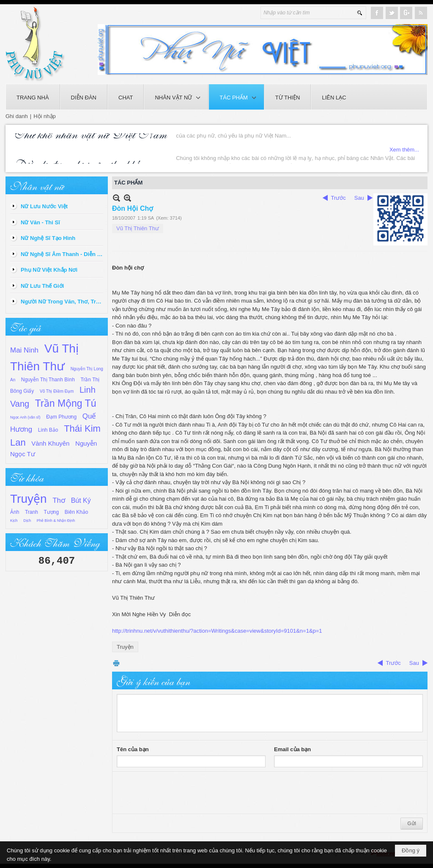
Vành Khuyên (50, 443)
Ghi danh (17, 116)
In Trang (116, 663)
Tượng (52, 512)
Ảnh (15, 512)
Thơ (59, 500)
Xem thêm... (404, 160)
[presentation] (181, 793)
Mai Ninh (24, 350)
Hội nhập (45, 116)
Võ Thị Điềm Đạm (57, 391)
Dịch (27, 521)
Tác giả (25, 327)
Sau (359, 198)
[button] (176, 97)
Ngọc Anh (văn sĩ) (25, 417)
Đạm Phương (61, 417)
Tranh (32, 512)
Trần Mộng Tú (66, 403)
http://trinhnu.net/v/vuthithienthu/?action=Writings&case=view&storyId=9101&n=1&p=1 (217, 631)
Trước (338, 198)
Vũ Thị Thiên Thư (138, 228)
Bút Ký (81, 500)
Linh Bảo (48, 430)
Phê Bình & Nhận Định (56, 521)
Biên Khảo (77, 512)
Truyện (29, 499)
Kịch (14, 521)
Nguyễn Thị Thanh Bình (48, 380)
